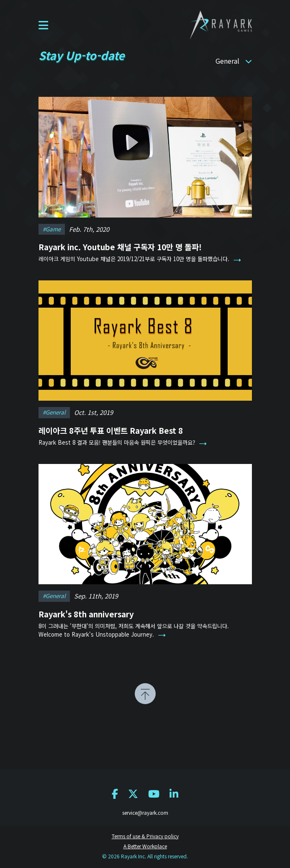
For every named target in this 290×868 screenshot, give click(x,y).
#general (54, 410)
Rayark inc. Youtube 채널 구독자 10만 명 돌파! (120, 247)
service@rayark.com (145, 812)
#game (52, 229)
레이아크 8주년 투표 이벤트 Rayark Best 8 (111, 428)
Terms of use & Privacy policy (145, 836)
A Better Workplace (145, 846)
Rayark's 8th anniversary (86, 611)
